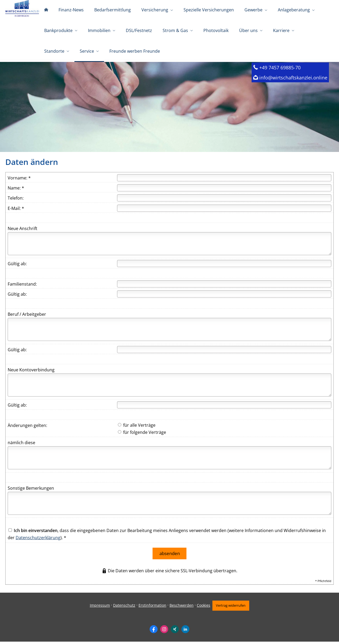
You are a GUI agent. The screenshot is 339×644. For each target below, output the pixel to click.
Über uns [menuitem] (248, 31)
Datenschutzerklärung (38, 542)
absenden (170, 557)
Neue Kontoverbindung (31, 374)
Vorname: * (19, 182)
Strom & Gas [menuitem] (175, 31)
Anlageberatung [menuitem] (294, 10)
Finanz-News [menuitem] (71, 10)
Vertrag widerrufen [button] (232, 608)
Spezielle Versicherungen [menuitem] (209, 10)
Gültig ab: (17, 268)
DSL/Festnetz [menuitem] (139, 31)
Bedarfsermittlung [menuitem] (113, 10)
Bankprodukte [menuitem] (58, 31)
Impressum (98, 608)
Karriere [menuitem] (281, 31)
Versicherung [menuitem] (155, 10)
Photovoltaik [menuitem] (216, 31)
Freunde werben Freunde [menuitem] (135, 52)
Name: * (16, 192)
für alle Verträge (137, 429)
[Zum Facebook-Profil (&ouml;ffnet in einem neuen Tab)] (154, 631)
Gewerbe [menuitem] (253, 10)
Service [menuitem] (87, 52)
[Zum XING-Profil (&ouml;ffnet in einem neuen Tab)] (175, 631)
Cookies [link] (202, 608)
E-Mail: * (16, 213)
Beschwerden (180, 608)
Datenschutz (123, 608)
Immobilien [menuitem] (99, 31)
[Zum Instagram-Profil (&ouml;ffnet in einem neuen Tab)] (164, 631)
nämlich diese (21, 447)
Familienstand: (22, 288)
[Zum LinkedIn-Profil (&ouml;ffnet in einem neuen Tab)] (185, 631)
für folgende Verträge (142, 436)
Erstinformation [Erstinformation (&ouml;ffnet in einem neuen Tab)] (151, 608)
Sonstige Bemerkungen (31, 492)
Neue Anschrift (23, 233)
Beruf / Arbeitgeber (27, 318)
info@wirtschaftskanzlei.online (293, 82)
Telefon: (16, 202)
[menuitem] (46, 11)
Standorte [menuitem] (54, 52)
